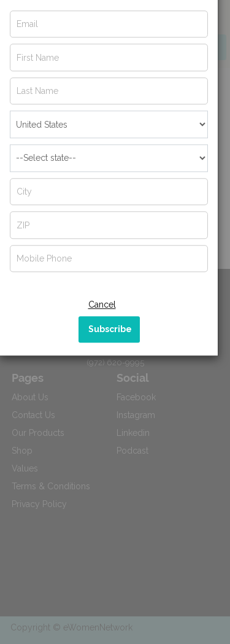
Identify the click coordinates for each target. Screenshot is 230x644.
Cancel (102, 325)
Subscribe (110, 349)
